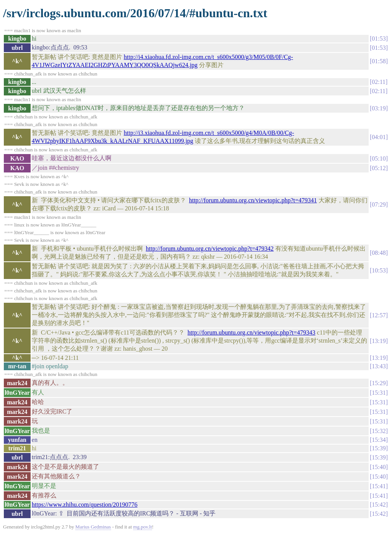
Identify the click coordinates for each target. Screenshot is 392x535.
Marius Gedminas (93, 527)
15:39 (379, 448)
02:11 (379, 82)
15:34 (379, 440)
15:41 (379, 486)
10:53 (379, 270)
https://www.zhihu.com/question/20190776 (85, 505)
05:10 (379, 158)
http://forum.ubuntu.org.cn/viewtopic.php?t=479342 (210, 249)
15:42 (379, 505)
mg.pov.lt (143, 527)
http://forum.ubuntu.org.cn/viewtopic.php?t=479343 (252, 332)
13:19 (379, 341)
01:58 (379, 61)
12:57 (379, 315)
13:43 (379, 366)
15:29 (379, 383)
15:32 (379, 431)
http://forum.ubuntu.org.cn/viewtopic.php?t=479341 (253, 200)
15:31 (379, 393)
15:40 (379, 467)
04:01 (379, 137)
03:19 (379, 108)
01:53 (379, 39)
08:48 (379, 253)
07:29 (379, 204)
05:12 (379, 168)
